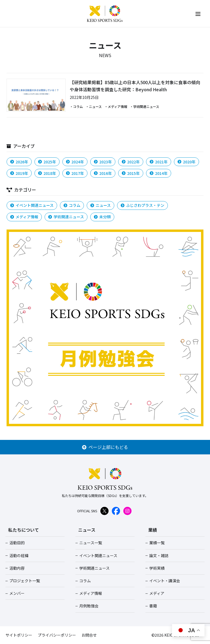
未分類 (102, 217)
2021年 (159, 162)
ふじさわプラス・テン (142, 205)
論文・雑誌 (159, 555)
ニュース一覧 (91, 543)
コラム (72, 205)
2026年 (19, 162)
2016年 (103, 173)
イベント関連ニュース (32, 205)
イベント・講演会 (165, 581)
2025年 (47, 162)
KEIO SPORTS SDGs (105, 14)
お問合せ (89, 635)
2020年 (186, 162)
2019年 (19, 173)
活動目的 (17, 543)
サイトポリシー (19, 635)
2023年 (103, 162)
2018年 (47, 173)
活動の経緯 (19, 555)
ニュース (100, 205)
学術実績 (157, 568)
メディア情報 (24, 217)
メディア (157, 593)
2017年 (75, 173)
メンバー (17, 593)
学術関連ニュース (66, 217)
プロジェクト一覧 (25, 581)
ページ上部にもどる (105, 447)
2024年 (75, 162)
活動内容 (17, 568)
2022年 (131, 162)
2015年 (131, 173)
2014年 (159, 173)
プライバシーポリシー (57, 635)
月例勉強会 (89, 606)
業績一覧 (157, 543)
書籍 (153, 606)
